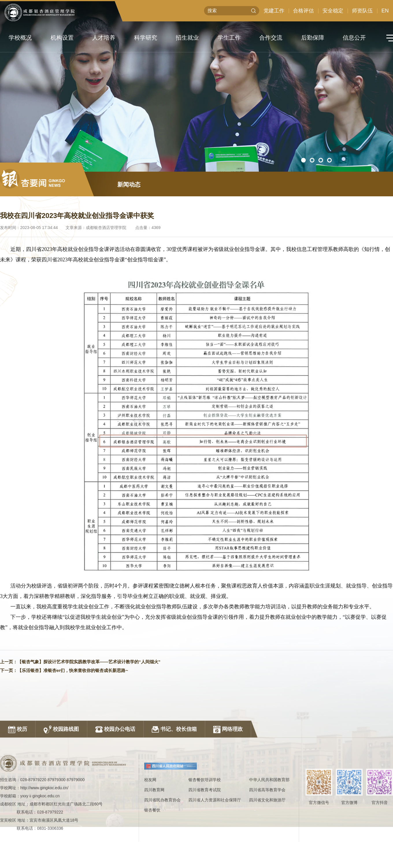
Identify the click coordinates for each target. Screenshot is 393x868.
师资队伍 (362, 11)
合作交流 (271, 38)
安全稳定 (333, 11)
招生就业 (187, 38)
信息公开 (354, 38)
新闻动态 (129, 186)
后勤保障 (313, 38)
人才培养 (104, 38)
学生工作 (229, 38)
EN (385, 11)
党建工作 (274, 11)
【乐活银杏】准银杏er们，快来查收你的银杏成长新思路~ (73, 672)
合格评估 (303, 11)
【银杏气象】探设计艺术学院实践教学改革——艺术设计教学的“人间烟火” (89, 663)
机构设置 (62, 38)
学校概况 (20, 38)
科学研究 (146, 38)
